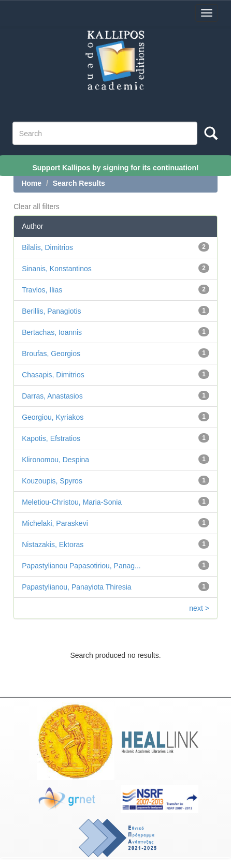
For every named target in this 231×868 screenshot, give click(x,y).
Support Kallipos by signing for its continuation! (115, 167)
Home (31, 183)
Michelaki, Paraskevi (55, 523)
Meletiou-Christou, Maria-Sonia (72, 502)
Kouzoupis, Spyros (52, 481)
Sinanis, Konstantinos (57, 269)
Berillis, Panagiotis (51, 311)
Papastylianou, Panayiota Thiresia (76, 587)
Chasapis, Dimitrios (53, 375)
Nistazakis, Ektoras (53, 545)
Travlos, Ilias (42, 290)
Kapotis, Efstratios (51, 438)
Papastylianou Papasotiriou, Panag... (81, 566)
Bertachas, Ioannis (52, 332)
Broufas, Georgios (51, 354)
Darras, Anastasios (52, 396)
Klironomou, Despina (55, 460)
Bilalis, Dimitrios (47, 247)
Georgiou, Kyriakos (53, 417)
